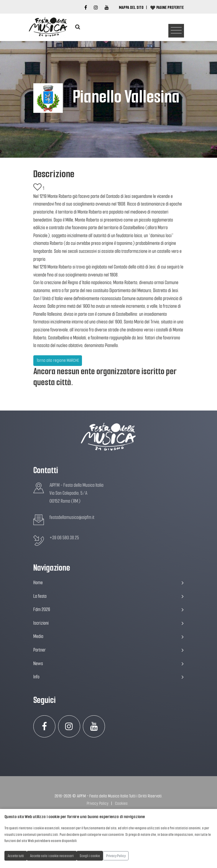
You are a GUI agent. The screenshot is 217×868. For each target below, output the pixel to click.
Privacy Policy (98, 803)
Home (108, 583)
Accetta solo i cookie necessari (52, 856)
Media (108, 636)
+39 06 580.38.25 (64, 538)
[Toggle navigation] (176, 31)
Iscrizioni (108, 623)
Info (108, 677)
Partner (108, 650)
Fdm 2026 (108, 609)
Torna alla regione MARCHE (58, 360)
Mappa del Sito (131, 7)
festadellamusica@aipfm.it (72, 517)
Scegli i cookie (90, 856)
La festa (108, 596)
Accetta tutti (16, 856)
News (108, 663)
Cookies (121, 803)
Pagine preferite (170, 7)
